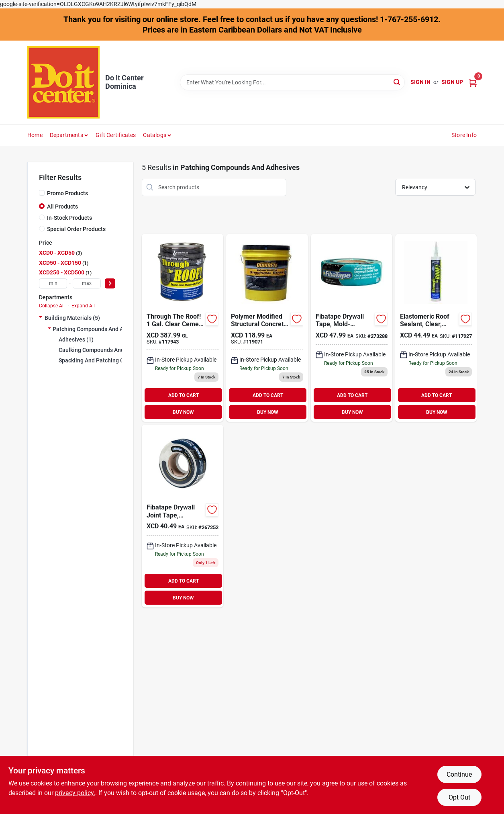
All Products (62, 207)
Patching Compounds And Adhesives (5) (104, 329)
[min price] (53, 283)
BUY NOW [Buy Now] (183, 412)
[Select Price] (110, 283)
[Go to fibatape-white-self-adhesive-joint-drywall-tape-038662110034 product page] (183, 516)
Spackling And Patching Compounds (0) (109, 360)
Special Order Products (76, 229)
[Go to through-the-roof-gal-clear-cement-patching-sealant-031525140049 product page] (183, 328)
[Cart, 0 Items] (473, 82)
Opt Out (459, 797)
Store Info (464, 135)
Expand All (83, 306)
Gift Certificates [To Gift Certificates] (116, 135)
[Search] (397, 82)
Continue (459, 774)
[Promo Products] (42, 193)
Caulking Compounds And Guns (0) (103, 350)
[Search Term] (292, 82)
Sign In (420, 82)
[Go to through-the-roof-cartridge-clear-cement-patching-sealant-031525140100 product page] (436, 328)
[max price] (87, 283)
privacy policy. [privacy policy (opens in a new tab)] (75, 793)
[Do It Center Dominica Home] (63, 82)
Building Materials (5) (72, 318)
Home (35, 135)
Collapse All (52, 306)
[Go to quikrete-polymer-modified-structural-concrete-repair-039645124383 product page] (267, 328)
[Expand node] (41, 318)
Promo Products (67, 193)
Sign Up (452, 82)
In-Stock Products (69, 218)
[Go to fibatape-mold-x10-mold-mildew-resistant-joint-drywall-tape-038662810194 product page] (352, 328)
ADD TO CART (184, 395)
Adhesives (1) (76, 340)
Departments (66, 135)
